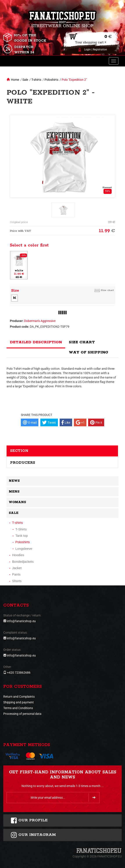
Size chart (107, 290)
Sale (25, 80)
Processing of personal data (22, 714)
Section (19, 451)
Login (87, 50)
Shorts (17, 581)
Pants (16, 574)
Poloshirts (51, 80)
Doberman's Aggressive (40, 321)
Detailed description (36, 342)
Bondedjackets (23, 562)
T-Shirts (21, 529)
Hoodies (18, 555)
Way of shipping (88, 352)
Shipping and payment (19, 702)
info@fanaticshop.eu (21, 621)
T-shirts (36, 80)
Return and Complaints (19, 697)
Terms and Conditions (18, 708)
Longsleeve (24, 549)
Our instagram (33, 835)
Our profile (29, 820)
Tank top (22, 536)
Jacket (17, 568)
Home (15, 80)
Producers (23, 463)
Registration (100, 50)
